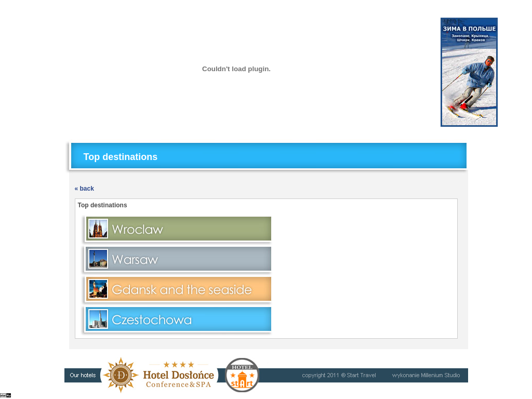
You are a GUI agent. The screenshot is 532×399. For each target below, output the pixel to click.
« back (84, 189)
